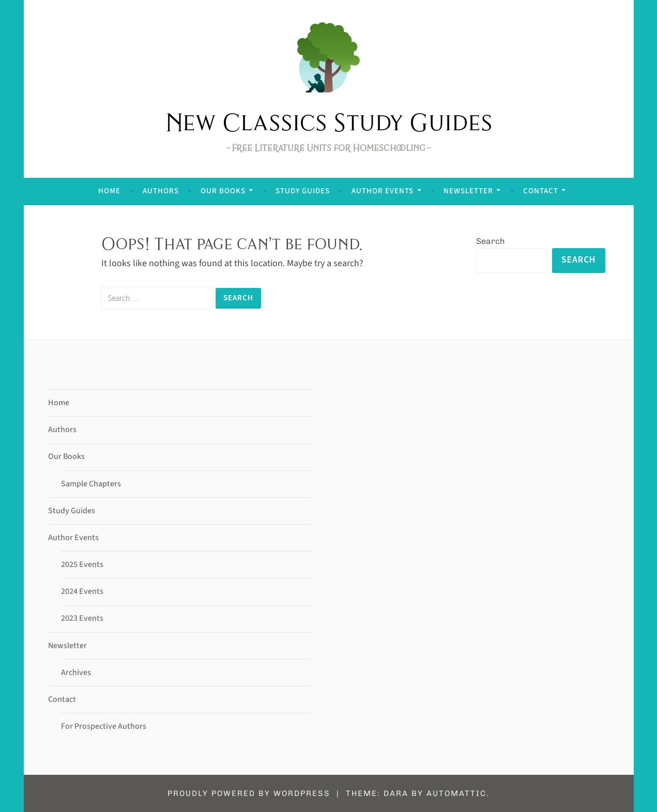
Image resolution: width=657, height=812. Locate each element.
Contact (541, 191)
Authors (161, 191)
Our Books (223, 191)
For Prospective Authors (104, 726)
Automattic (456, 793)
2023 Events (82, 618)
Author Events (383, 191)
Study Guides (303, 191)
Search (491, 241)
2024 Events (82, 591)
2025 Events (82, 564)
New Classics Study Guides (329, 122)
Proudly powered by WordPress (249, 793)
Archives (76, 672)
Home (109, 191)
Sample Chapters (91, 484)
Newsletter (468, 191)
